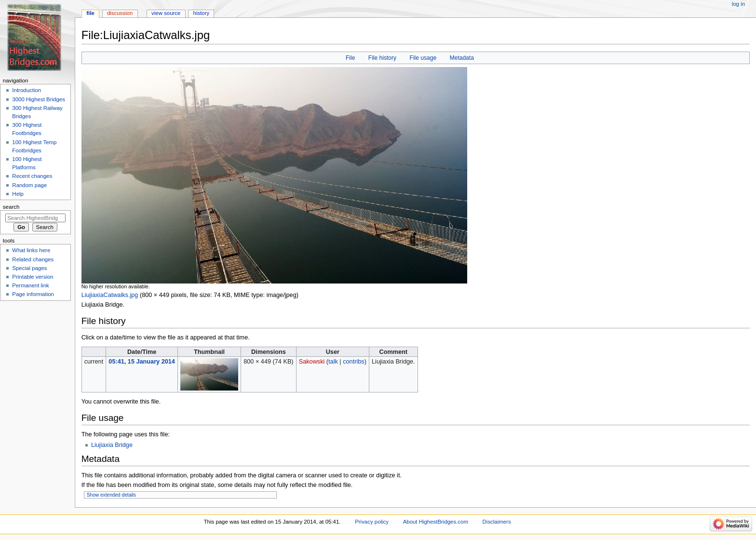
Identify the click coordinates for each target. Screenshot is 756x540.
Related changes (33, 259)
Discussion (120, 13)
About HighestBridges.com (436, 522)
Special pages (29, 268)
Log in (738, 4)
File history (382, 58)
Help (18, 194)
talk (333, 362)
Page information (33, 294)
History (202, 13)
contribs (353, 362)
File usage (423, 58)
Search (11, 207)
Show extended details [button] (111, 495)
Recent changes (32, 176)
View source (166, 13)
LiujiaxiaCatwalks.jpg (110, 295)
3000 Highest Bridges (39, 99)
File (350, 58)
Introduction (27, 90)
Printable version (33, 277)
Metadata (462, 58)
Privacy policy (372, 522)
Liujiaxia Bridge (112, 445)
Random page (29, 185)
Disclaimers (497, 522)
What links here (31, 250)
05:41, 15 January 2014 (142, 362)
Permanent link (30, 285)
